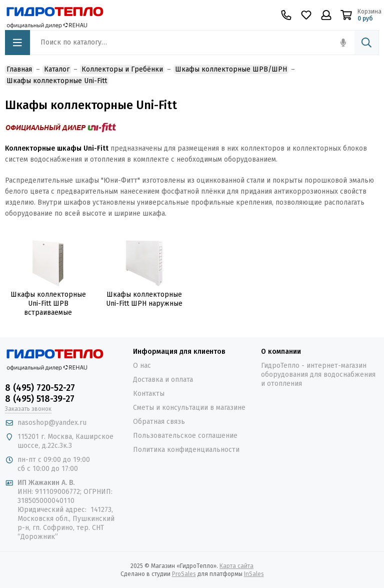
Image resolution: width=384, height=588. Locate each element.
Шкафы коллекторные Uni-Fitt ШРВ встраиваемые (48, 304)
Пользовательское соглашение (185, 436)
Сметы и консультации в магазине (189, 408)
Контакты (149, 394)
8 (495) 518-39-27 (40, 399)
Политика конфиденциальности (186, 450)
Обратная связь (159, 422)
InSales (254, 574)
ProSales (184, 574)
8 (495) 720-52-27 (40, 388)
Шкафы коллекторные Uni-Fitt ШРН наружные (144, 299)
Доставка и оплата (163, 380)
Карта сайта (236, 566)
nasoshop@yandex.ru (52, 423)
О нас (142, 366)
